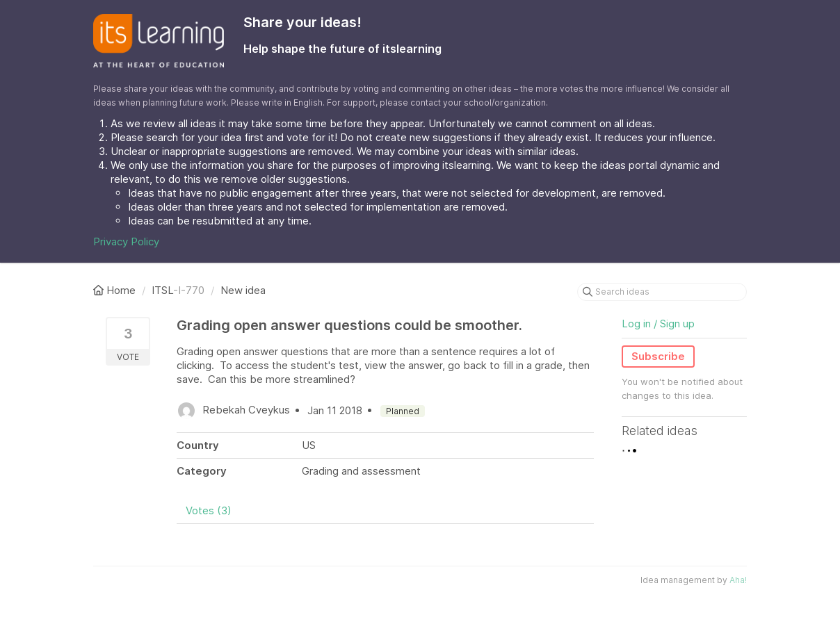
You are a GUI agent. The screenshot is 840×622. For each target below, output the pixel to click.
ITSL (162, 290)
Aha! (738, 580)
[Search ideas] (662, 292)
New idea (243, 290)
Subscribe (658, 356)
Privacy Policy (126, 242)
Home (116, 290)
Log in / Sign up (658, 324)
